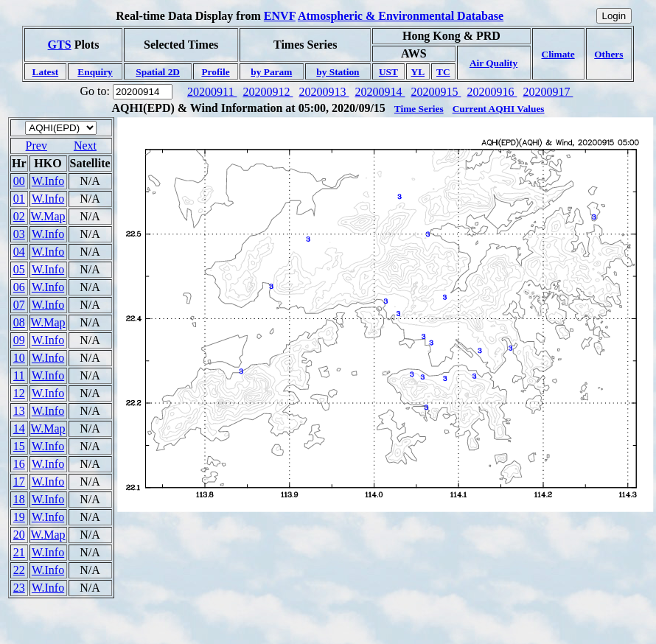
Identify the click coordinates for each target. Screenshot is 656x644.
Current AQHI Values (499, 109)
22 (19, 570)
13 (19, 411)
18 (19, 499)
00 (19, 181)
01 (19, 199)
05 (19, 269)
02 (19, 216)
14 (19, 428)
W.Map (48, 216)
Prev (36, 146)
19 (19, 517)
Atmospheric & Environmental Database (401, 16)
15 (19, 446)
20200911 (212, 92)
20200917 (548, 92)
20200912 (268, 92)
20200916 (492, 92)
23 (19, 588)
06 (19, 287)
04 (19, 252)
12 (19, 393)
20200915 (436, 92)
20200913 (324, 92)
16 (19, 464)
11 (19, 375)
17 (19, 482)
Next (85, 146)
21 (19, 552)
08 (19, 322)
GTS (60, 45)
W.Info (48, 181)
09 (19, 340)
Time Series (419, 109)
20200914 (380, 92)
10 (19, 358)
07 (19, 305)
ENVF (280, 16)
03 (19, 234)
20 (19, 535)
